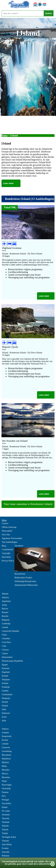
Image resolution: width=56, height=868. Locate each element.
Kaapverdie (7, 736)
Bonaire (5, 612)
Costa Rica (6, 642)
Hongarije (6, 698)
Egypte (5, 665)
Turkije (5, 833)
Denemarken (7, 657)
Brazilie (5, 616)
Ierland (5, 702)
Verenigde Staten (9, 837)
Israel (4, 717)
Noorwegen (7, 785)
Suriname (6, 815)
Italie (4, 721)
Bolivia (5, 609)
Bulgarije (6, 620)
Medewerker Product (23, 578)
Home (5, 135)
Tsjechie (5, 826)
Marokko (6, 770)
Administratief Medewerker (26, 585)
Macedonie (6, 755)
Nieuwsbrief (7, 531)
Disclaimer (6, 557)
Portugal (5, 800)
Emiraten (6, 668)
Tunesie (5, 830)
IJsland (5, 706)
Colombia (6, 638)
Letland (5, 744)
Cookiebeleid (7, 550)
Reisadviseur (20, 574)
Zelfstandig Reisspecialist (25, 581)
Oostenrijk (6, 789)
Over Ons (6, 535)
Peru (4, 796)
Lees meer (8, 183)
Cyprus (5, 653)
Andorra (5, 597)
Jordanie (5, 733)
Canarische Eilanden (10, 631)
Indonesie (6, 713)
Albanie (5, 594)
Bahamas (6, 856)
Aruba (4, 605)
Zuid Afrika (7, 844)
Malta (4, 766)
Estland (5, 676)
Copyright (6, 553)
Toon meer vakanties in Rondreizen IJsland (28, 504)
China (4, 635)
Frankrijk (6, 687)
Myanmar (6, 777)
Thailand (6, 822)
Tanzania (6, 818)
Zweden (5, 848)
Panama (5, 792)
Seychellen (6, 803)
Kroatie (5, 740)
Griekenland (7, 694)
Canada (5, 627)
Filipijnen (6, 680)
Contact (5, 523)
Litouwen (6, 747)
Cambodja (6, 624)
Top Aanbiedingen (9, 542)
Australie (6, 852)
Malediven (6, 759)
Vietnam (5, 841)
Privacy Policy (8, 561)
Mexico (5, 774)
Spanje (5, 807)
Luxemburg (7, 751)
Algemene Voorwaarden (12, 538)
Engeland (6, 672)
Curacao (5, 650)
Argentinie (6, 601)
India (4, 709)
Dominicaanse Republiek (12, 661)
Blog (4, 546)
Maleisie (5, 762)
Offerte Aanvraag (9, 527)
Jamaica (5, 729)
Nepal (4, 781)
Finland (5, 683)
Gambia (5, 691)
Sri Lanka (6, 811)
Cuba (4, 646)
